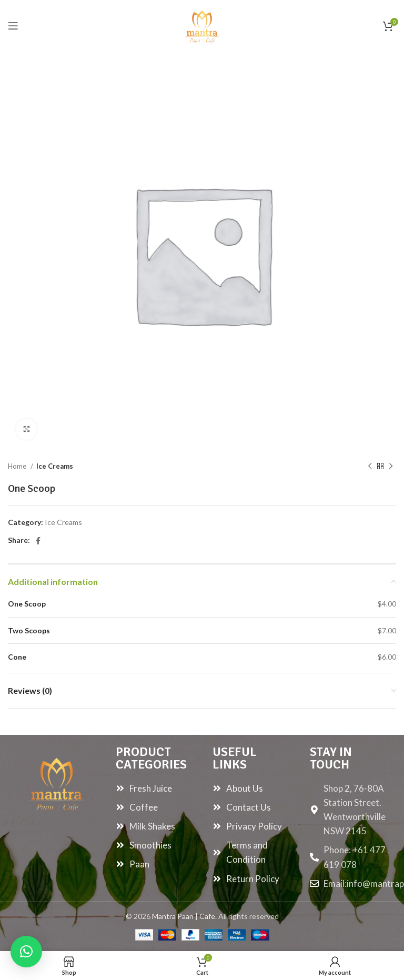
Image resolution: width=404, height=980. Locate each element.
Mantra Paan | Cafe (184, 916)
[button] (26, 952)
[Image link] (57, 782)
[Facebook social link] (38, 541)
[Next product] (391, 467)
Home (18, 466)
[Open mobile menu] (13, 26)
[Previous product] (370, 467)
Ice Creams (55, 466)
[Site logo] (202, 25)
